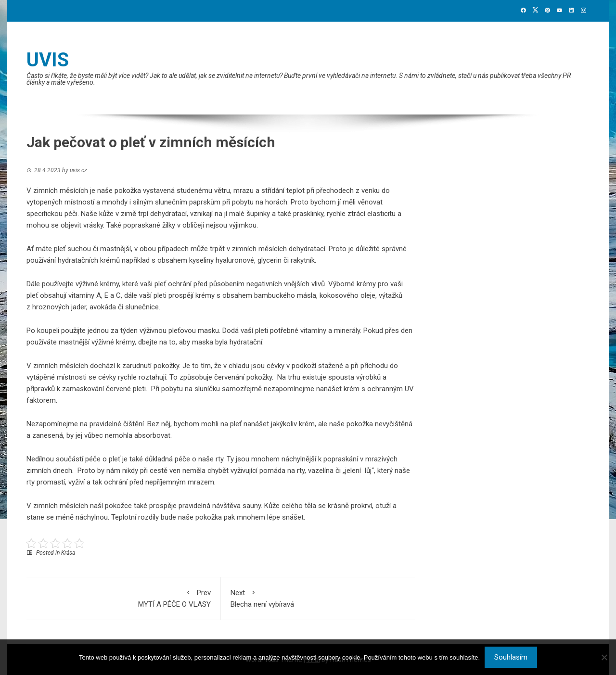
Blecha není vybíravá (318, 598)
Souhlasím (511, 657)
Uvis (48, 60)
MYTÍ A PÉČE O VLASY (123, 598)
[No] (604, 657)
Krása (68, 553)
